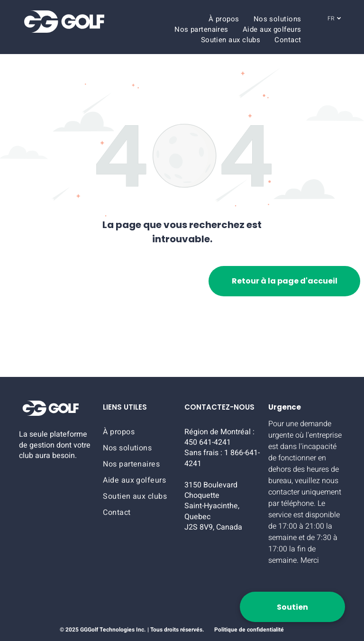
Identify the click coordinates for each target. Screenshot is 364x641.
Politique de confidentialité (249, 630)
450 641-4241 (208, 442)
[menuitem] (224, 19)
